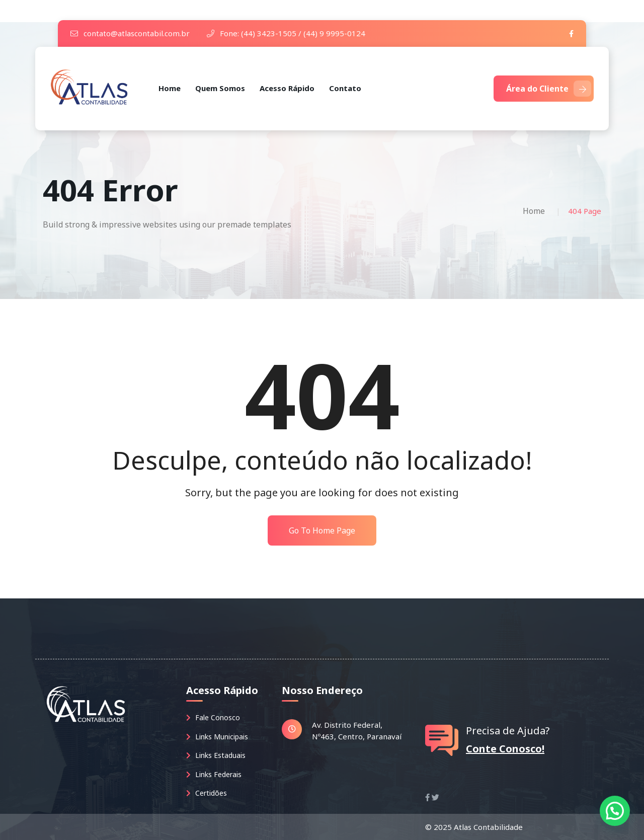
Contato (345, 88)
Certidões (207, 793)
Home (170, 88)
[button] (615, 811)
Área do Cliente (549, 89)
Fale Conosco (213, 717)
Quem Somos (220, 88)
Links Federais (214, 774)
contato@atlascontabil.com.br (130, 33)
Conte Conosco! (505, 749)
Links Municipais (217, 737)
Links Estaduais (216, 755)
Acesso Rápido (287, 88)
